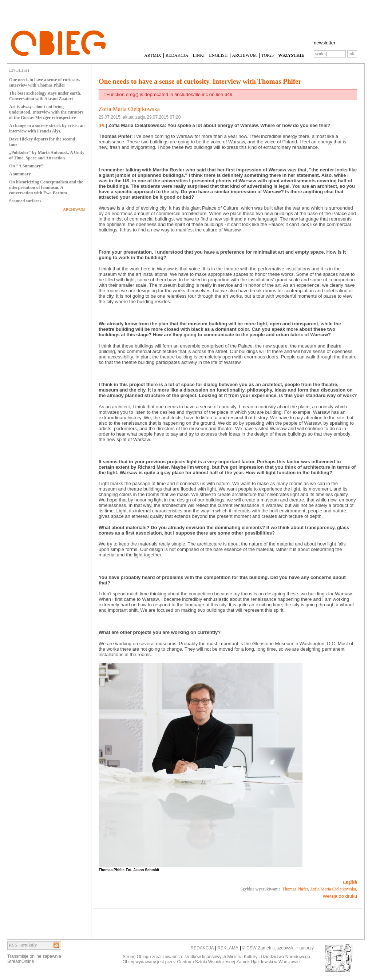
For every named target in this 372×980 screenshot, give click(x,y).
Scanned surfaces (25, 201)
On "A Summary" (26, 166)
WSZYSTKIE (291, 55)
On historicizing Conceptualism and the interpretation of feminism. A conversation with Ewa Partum (46, 187)
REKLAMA (228, 948)
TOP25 (268, 55)
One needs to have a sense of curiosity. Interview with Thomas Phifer (45, 82)
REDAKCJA (177, 55)
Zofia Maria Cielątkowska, (334, 889)
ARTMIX (153, 55)
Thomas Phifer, (296, 889)
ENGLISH (218, 55)
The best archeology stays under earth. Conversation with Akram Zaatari (45, 96)
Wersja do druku (340, 896)
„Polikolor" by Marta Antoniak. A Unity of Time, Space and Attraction (47, 155)
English (350, 882)
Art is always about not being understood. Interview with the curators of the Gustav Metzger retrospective (46, 112)
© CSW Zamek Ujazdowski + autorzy (278, 948)
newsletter (324, 43)
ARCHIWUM (245, 55)
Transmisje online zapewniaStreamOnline (34, 959)
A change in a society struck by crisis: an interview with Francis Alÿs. (47, 128)
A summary (20, 174)
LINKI (199, 55)
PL (103, 125)
